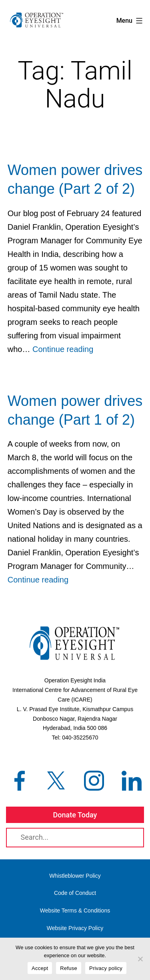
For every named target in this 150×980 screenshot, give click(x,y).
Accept (40, 968)
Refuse (69, 968)
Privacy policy (106, 968)
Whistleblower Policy (75, 876)
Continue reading (63, 349)
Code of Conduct (75, 893)
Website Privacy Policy (75, 928)
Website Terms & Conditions (75, 910)
